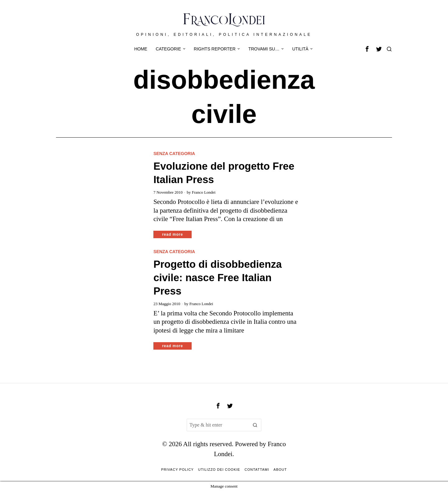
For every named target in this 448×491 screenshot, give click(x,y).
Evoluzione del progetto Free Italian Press (224, 173)
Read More (173, 234)
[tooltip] (367, 49)
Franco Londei (204, 192)
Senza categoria (174, 153)
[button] (255, 425)
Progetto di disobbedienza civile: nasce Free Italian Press (218, 278)
